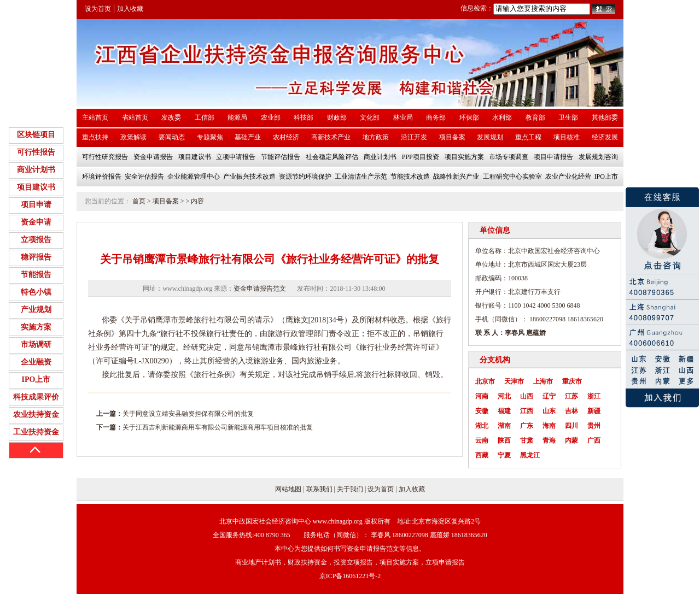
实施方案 (36, 327)
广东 (527, 426)
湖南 (504, 426)
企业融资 (36, 362)
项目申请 (36, 205)
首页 (139, 201)
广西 (594, 440)
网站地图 (288, 489)
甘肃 (527, 440)
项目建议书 (36, 187)
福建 (504, 411)
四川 (571, 426)
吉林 (571, 411)
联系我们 (319, 489)
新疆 (594, 411)
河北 (504, 396)
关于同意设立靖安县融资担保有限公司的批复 (188, 414)
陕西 (504, 440)
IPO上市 (36, 380)
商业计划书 (36, 170)
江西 (527, 411)
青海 (549, 440)
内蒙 (571, 440)
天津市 (514, 381)
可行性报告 (36, 152)
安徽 (482, 411)
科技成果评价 (36, 397)
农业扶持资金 (36, 414)
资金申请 (36, 222)
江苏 (571, 396)
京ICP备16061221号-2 (350, 576)
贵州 (594, 426)
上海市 (543, 381)
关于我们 (350, 489)
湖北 (482, 426)
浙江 (594, 396)
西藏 (482, 455)
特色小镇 (36, 292)
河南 (482, 396)
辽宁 (549, 396)
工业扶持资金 (36, 432)
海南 (549, 426)
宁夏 (504, 455)
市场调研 (36, 345)
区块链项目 (36, 135)
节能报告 (36, 275)
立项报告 (36, 240)
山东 (549, 411)
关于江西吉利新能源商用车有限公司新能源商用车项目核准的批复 (218, 427)
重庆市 (572, 381)
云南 (482, 440)
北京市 (485, 381)
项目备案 (166, 201)
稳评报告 (36, 257)
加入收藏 (130, 9)
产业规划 (36, 310)
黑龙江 (530, 455)
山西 (527, 396)
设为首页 (98, 9)
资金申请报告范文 (260, 289)
